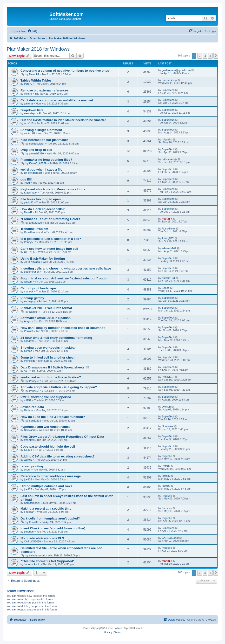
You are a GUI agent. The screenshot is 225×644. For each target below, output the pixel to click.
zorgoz (28, 351)
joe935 (28, 479)
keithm (28, 94)
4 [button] (210, 56)
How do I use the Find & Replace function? (53, 417)
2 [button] (200, 56)
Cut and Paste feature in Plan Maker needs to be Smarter (63, 120)
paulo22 (29, 202)
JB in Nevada (32, 262)
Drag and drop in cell (36, 150)
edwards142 (169, 248)
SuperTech (168, 90)
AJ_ (26, 371)
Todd (27, 183)
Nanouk (34, 312)
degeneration (32, 272)
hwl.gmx (29, 440)
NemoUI (34, 74)
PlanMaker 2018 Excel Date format (46, 308)
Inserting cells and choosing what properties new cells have (66, 268)
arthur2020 (36, 223)
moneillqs (30, 361)
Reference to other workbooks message (51, 476)
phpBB (100, 628)
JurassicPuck (32, 564)
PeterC (28, 84)
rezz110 (29, 123)
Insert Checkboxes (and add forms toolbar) (53, 528)
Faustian (29, 512)
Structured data (32, 407)
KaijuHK (34, 522)
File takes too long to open (41, 199)
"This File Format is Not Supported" (47, 561)
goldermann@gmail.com (176, 70)
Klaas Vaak (31, 193)
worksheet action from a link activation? (51, 377)
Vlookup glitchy (32, 298)
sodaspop (30, 301)
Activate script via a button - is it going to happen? (59, 387)
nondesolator (37, 144)
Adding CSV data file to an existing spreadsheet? (58, 456)
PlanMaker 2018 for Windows (38, 49)
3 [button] (205, 56)
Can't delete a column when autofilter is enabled (57, 100)
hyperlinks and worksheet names (45, 427)
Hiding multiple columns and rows (46, 486)
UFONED (30, 252)
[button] (216, 56)
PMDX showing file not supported (46, 397)
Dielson (29, 410)
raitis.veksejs (169, 80)
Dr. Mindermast (33, 173)
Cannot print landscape (38, 288)
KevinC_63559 (38, 163)
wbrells (28, 460)
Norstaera (30, 430)
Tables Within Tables (36, 80)
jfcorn (27, 470)
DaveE (28, 212)
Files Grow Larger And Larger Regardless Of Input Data (62, 437)
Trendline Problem (34, 229)
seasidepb (30, 113)
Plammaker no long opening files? (46, 160)
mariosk (29, 291)
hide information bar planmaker (44, 140)
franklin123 (168, 278)
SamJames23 (32, 503)
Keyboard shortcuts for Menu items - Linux (53, 189)
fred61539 (35, 421)
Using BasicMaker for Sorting (43, 259)
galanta (28, 104)
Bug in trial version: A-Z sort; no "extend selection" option (64, 278)
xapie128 (30, 133)
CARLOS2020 (33, 541)
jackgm (28, 282)
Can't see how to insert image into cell (49, 249)
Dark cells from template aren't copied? (50, 518)
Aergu (28, 321)
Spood (166, 288)
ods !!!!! (26, 179)
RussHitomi (31, 232)
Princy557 (30, 242)
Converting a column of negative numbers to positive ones (65, 71)
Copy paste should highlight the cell (48, 447)
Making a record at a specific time (46, 509)
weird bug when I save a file (41, 170)
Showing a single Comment (41, 130)
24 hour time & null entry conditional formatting (56, 338)
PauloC (28, 331)
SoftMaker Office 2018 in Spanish (46, 318)
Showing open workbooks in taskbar (48, 348)
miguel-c (167, 139)
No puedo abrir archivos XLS (42, 538)
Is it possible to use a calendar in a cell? (51, 239)
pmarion (29, 532)
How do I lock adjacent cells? (43, 209)
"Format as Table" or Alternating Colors (50, 219)
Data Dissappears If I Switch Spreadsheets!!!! (55, 367)
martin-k (167, 219)
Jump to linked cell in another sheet (47, 357)
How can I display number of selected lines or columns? (63, 328)
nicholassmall (37, 555)
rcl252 (28, 400)
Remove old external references (44, 90)
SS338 (28, 450)
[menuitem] (32, 31)
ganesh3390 (36, 153)
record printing (32, 466)
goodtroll (29, 341)
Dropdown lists (32, 110)
